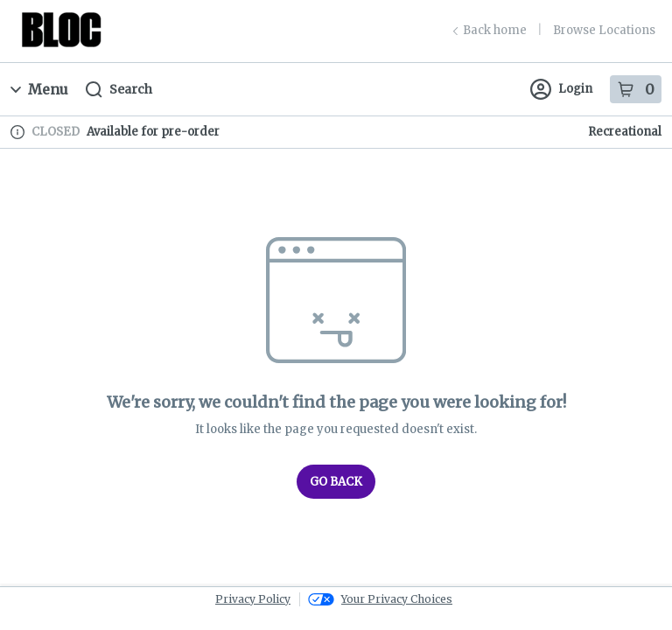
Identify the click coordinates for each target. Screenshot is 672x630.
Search (119, 90)
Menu (39, 89)
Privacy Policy (253, 599)
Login (561, 89)
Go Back (336, 482)
